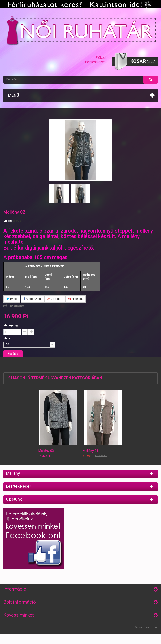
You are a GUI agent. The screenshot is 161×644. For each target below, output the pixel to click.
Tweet (12, 299)
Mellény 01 (90, 451)
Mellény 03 (46, 451)
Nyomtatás (17, 306)
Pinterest (76, 299)
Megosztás (32, 299)
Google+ (55, 299)
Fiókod (101, 58)
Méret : (8, 338)
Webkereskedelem (146, 627)
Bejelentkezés (95, 62)
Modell (8, 221)
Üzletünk (14, 499)
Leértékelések (19, 486)
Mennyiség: (11, 325)
